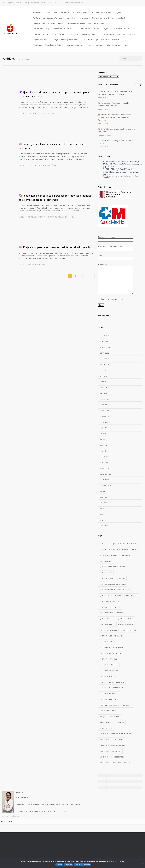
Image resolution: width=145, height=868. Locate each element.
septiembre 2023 (105, 486)
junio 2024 (103, 434)
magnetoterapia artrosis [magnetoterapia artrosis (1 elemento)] (109, 711)
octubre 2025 (105, 353)
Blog (126, 45)
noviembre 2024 (105, 416)
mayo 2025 (104, 382)
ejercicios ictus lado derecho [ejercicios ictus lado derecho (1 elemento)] (111, 601)
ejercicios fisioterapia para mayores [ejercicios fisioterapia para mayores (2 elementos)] (113, 584)
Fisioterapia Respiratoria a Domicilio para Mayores (86, 23)
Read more (82, 108)
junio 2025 (103, 376)
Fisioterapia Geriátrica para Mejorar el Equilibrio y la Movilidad (102, 18)
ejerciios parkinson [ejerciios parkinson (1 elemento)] (107, 624)
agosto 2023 (104, 491)
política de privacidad (117, 299)
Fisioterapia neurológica (47, 165)
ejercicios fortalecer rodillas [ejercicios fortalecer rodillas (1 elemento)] (111, 596)
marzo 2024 (104, 451)
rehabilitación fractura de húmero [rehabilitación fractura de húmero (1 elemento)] (113, 745)
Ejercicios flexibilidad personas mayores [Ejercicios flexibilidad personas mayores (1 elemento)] (114, 590)
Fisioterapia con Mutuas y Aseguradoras (85, 34)
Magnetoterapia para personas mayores (94, 29)
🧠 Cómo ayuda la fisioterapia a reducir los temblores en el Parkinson (122, 166)
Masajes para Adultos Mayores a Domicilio (119, 34)
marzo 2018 (104, 526)
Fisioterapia (32, 114)
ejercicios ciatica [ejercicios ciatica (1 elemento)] (106, 561)
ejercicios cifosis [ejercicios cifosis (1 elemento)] (106, 573)
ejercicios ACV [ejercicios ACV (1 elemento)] (127, 555)
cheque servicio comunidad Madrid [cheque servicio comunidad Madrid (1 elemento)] (123, 544)
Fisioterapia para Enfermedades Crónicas (48, 23)
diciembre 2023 (105, 468)
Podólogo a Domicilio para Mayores (64, 40)
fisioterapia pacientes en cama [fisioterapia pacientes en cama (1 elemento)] (111, 653)
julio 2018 (103, 520)
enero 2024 (104, 463)
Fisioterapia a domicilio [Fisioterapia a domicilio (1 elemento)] (108, 630)
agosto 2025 (104, 365)
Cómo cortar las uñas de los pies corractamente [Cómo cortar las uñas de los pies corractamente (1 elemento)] (118, 550)
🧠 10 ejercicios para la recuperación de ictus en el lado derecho (55, 247)
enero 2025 (104, 405)
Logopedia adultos (40, 40)
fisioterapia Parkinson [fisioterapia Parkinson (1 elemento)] (108, 676)
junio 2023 (103, 503)
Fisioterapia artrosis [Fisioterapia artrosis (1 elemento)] (129, 630)
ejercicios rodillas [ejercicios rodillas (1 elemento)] (106, 619)
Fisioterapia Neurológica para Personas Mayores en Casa (54, 18)
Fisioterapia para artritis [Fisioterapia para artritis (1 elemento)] (109, 665)
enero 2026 (104, 342)
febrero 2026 (104, 336)
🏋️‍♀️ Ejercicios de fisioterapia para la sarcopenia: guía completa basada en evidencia (121, 162)
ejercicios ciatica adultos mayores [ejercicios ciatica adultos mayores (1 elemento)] (112, 567)
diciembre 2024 (105, 411)
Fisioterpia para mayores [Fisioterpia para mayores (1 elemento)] (109, 699)
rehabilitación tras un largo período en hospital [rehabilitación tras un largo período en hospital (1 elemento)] (118, 763)
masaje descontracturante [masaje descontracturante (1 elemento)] (110, 717)
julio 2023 (103, 497)
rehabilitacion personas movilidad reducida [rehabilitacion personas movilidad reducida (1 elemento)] (116, 734)
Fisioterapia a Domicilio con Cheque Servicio (49, 34)
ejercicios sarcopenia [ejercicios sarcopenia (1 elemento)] (126, 619)
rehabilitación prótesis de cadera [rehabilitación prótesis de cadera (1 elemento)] (112, 757)
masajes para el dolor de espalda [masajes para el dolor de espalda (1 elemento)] (112, 722)
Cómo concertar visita (75, 45)
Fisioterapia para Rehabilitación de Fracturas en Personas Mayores (97, 12)
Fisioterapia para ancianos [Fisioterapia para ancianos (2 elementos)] (109, 659)
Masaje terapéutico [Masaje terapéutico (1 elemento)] (107, 728)
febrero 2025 (104, 399)
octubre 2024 (105, 422)
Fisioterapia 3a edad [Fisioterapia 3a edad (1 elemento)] (125, 624)
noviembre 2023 (105, 474)
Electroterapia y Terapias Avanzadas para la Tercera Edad (54, 29)
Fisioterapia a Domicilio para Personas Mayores (50, 12)
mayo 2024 (104, 439)
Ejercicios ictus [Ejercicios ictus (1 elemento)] (132, 596)
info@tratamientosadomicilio (73, 3)
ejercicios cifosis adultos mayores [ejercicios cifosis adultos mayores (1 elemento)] (112, 578)
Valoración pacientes (95, 45)
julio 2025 (103, 370)
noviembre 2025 (105, 347)
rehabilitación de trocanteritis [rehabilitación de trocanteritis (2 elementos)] (111, 740)
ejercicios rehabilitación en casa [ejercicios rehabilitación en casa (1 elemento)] (112, 613)
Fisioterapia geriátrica (46, 114)
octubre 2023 (105, 480)
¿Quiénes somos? (114, 45)
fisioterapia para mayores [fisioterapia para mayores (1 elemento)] (109, 671)
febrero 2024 (104, 457)
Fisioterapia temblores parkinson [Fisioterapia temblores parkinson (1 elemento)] (112, 688)
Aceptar (59, 865)
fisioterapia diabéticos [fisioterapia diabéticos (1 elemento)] (108, 642)
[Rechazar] (142, 863)
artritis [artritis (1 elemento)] (103, 544)
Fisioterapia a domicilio (122, 29)
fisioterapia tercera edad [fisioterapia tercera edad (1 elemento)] (109, 694)
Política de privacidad (82, 865)
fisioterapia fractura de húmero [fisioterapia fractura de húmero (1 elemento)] (112, 647)
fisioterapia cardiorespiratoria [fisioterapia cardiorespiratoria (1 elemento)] (111, 636)
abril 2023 (103, 514)
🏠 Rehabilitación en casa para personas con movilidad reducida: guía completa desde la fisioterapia (114, 117)
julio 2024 (103, 428)
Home (19, 59)
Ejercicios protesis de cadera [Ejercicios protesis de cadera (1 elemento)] (110, 607)
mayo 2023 (104, 509)
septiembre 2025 (105, 359)
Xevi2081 (22, 114)
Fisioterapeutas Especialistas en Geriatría (48, 45)
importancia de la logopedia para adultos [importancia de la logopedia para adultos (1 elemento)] (115, 705)
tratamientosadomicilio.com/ (13, 816)
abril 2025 (103, 388)
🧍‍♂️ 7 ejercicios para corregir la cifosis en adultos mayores (120, 177)
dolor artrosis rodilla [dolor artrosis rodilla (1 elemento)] (108, 555)
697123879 (54, 3)
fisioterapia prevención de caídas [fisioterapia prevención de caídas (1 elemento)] (112, 682)
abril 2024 (103, 445)
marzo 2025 (104, 393)
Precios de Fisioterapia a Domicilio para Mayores (100, 40)
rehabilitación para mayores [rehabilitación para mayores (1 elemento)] (110, 751)
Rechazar (68, 865)
